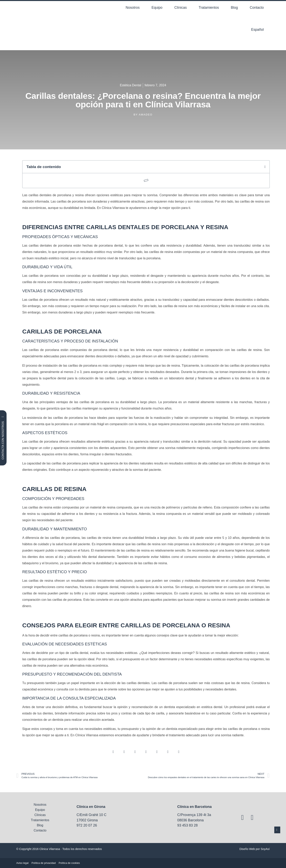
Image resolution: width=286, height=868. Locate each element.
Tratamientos (209, 8)
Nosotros (133, 8)
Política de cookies (69, 863)
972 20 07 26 (87, 825)
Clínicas (181, 8)
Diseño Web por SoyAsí (255, 849)
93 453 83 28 (188, 825)
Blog (234, 8)
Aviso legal (22, 863)
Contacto (257, 8)
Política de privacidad (44, 863)
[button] (265, 167)
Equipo (157, 8)
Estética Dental (130, 85)
